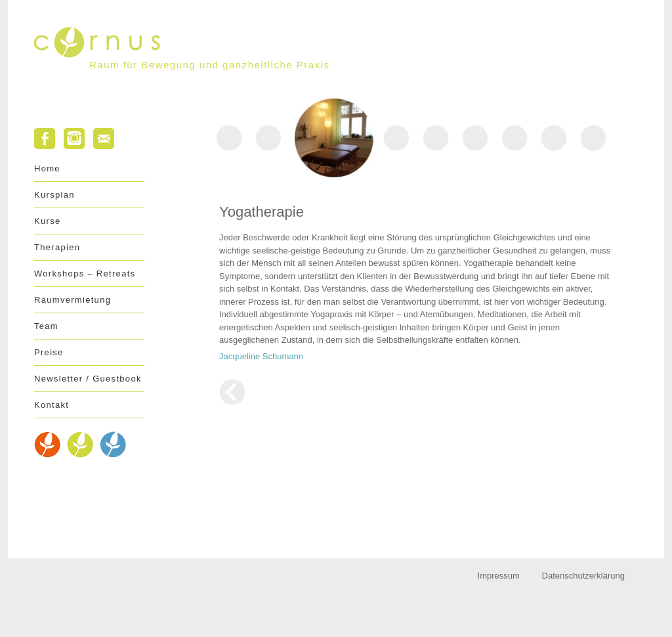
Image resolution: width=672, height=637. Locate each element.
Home (47, 168)
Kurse (47, 221)
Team (46, 326)
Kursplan (54, 195)
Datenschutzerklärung (583, 576)
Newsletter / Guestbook (88, 379)
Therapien (57, 247)
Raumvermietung (73, 300)
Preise (49, 352)
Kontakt (52, 405)
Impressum (499, 576)
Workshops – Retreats (85, 274)
